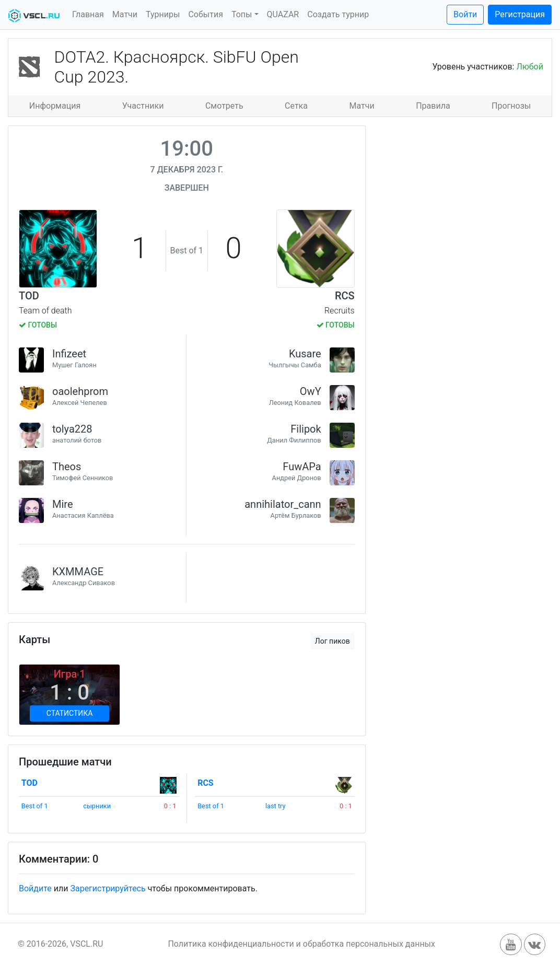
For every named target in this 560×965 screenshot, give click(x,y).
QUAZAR (283, 14)
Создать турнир (338, 14)
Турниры (163, 14)
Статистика (70, 713)
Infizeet (69, 354)
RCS (345, 296)
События (206, 14)
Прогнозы (511, 106)
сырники (97, 806)
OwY (311, 391)
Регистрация (520, 14)
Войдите (35, 888)
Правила (433, 106)
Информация (55, 106)
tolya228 (72, 429)
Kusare (305, 354)
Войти (465, 14)
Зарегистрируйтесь (108, 888)
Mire (63, 504)
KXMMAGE (78, 572)
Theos (67, 467)
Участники (143, 106)
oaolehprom (80, 391)
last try (276, 806)
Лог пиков (332, 641)
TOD (29, 296)
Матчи (125, 14)
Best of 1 (35, 806)
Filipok (306, 429)
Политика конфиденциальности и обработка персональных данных (301, 944)
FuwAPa (302, 467)
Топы (242, 14)
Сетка (296, 106)
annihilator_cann (283, 504)
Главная (88, 14)
